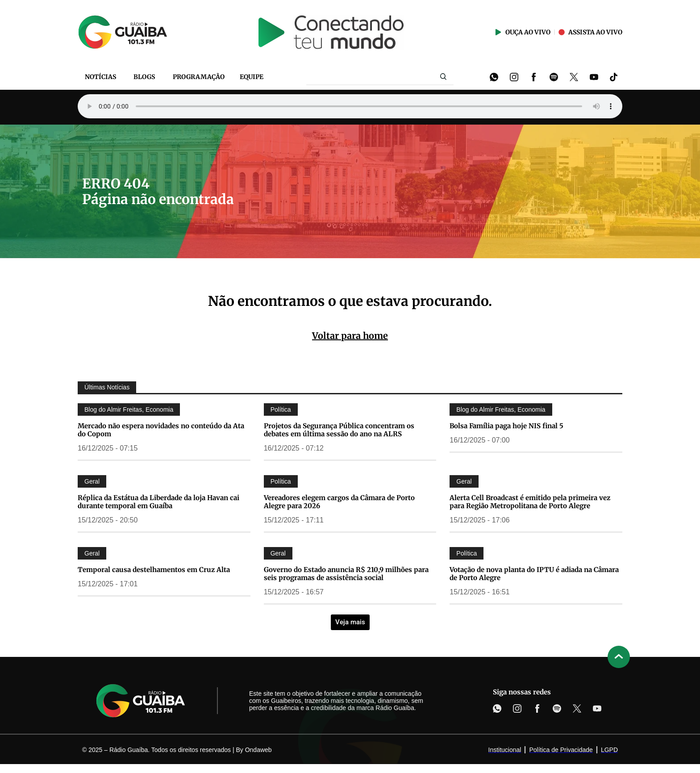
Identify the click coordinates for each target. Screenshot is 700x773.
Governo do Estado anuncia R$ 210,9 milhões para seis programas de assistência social (346, 574)
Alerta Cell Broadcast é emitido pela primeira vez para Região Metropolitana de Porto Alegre (530, 502)
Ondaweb (258, 750)
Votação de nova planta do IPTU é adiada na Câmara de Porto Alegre (534, 574)
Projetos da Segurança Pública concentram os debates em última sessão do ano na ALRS (339, 430)
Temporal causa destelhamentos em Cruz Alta (154, 570)
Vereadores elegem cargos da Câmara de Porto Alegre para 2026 (339, 502)
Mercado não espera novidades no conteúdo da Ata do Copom (161, 430)
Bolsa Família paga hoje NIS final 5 (506, 426)
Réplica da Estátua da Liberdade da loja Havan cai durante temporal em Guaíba (158, 502)
